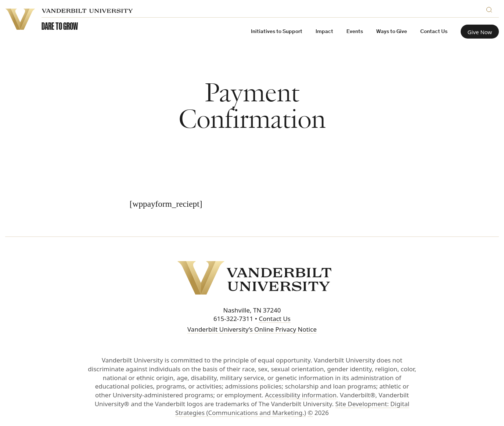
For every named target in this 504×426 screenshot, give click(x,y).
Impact (324, 32)
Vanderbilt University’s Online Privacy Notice (252, 329)
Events (355, 32)
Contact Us (434, 32)
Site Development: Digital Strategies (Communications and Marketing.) (292, 408)
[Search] (491, 9)
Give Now (480, 32)
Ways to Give (392, 32)
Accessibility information (301, 395)
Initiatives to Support (277, 32)
